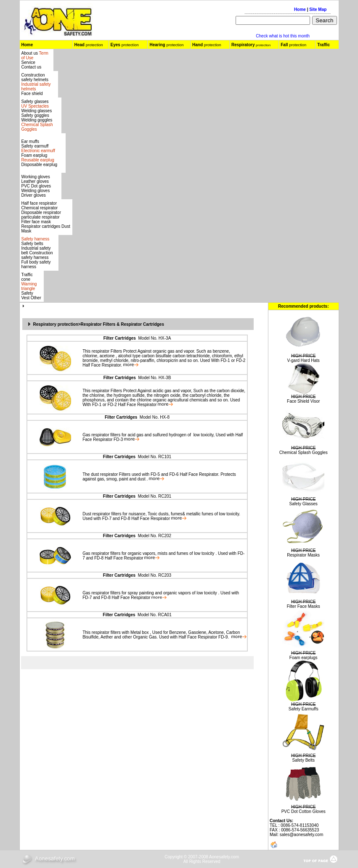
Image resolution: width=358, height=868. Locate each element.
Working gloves (36, 177)
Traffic (324, 45)
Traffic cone (27, 277)
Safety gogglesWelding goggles (37, 122)
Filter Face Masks (304, 606)
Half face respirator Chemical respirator (40, 206)
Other (36, 298)
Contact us (32, 67)
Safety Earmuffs (304, 709)
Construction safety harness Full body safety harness (37, 260)
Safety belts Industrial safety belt (36, 248)
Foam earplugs (304, 658)
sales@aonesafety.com (301, 835)
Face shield (32, 94)
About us (30, 53)
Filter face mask (36, 222)
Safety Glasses (304, 504)
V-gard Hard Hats (304, 360)
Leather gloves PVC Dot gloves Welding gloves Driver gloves (36, 188)
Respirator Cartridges (142, 324)
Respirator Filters (98, 324)
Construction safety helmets (35, 77)
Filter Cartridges (120, 338)
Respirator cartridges (41, 226)
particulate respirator (41, 217)
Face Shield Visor (303, 401)
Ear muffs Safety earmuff (38, 146)
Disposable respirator (41, 212)
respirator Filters (107, 351)
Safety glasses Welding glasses (37, 106)
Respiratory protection (56, 324)
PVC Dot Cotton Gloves (304, 811)
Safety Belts (304, 760)
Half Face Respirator (102, 365)
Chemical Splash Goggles (304, 452)
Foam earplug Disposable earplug (40, 160)
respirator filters (106, 435)
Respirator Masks (303, 555)
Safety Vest (27, 295)
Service (28, 62)
